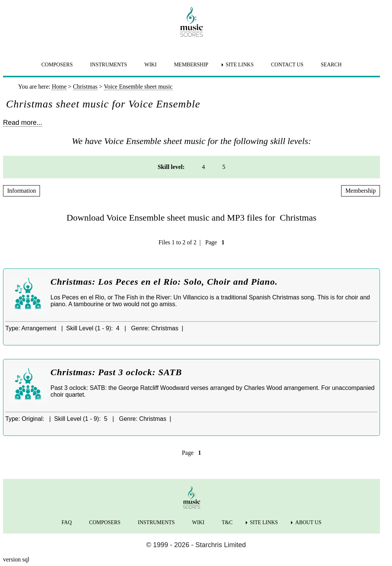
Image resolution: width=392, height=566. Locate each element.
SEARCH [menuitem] (331, 65)
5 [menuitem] (224, 167)
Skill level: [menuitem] (171, 167)
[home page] (191, 22)
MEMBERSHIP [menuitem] (191, 65)
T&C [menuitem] (227, 522)
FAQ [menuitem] (67, 522)
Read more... (23, 123)
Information (21, 191)
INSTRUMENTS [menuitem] (109, 65)
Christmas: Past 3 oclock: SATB (116, 372)
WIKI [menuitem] (151, 65)
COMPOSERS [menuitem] (57, 65)
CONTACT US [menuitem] (287, 65)
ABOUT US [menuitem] (308, 522)
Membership (361, 191)
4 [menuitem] (204, 167)
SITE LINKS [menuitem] (240, 65)
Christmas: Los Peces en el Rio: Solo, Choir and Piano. (164, 282)
